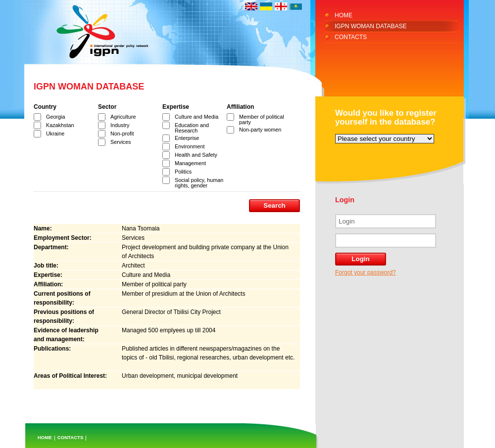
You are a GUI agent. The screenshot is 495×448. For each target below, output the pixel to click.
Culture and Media (197, 117)
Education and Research (192, 128)
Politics (183, 172)
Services (121, 142)
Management (190, 163)
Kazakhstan (60, 125)
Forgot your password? (366, 272)
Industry (120, 125)
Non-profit (122, 134)
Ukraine (55, 134)
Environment (190, 146)
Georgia (55, 117)
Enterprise (187, 138)
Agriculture (123, 117)
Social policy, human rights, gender (199, 183)
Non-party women (260, 130)
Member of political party (262, 119)
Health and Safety (196, 155)
